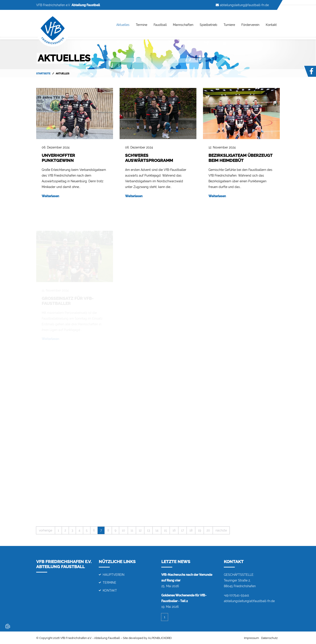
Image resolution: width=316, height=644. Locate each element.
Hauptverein (114, 575)
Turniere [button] (229, 25)
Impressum (251, 638)
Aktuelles (123, 25)
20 (208, 530)
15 (165, 530)
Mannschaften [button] (183, 25)
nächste (221, 530)
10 (123, 530)
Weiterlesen (50, 196)
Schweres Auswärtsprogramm (149, 158)
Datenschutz (269, 638)
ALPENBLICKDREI (160, 638)
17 (182, 530)
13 (148, 530)
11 (132, 530)
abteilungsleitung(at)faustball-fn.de (249, 601)
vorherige (46, 530)
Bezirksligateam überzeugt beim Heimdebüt (240, 158)
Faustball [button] (160, 25)
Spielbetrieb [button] (208, 25)
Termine (142, 25)
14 (157, 530)
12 (140, 530)
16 (174, 530)
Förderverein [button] (250, 25)
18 (191, 530)
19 (199, 530)
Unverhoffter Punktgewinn (58, 158)
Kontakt (110, 590)
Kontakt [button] (271, 25)
